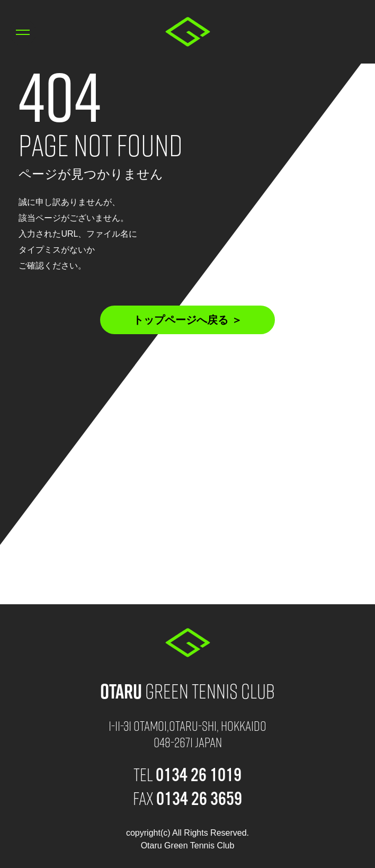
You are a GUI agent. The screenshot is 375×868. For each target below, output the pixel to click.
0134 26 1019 (352, 32)
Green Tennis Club (187, 690)
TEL (187, 774)
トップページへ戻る (181, 320)
